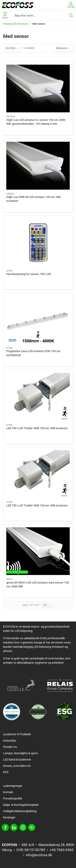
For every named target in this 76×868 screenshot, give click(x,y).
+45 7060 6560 (62, 850)
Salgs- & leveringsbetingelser (21, 805)
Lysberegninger (13, 786)
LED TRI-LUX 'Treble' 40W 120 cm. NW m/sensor (37, 505)
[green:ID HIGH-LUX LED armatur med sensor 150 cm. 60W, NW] (38, 551)
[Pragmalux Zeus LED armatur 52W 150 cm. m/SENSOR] (38, 320)
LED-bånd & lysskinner (17, 760)
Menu (5, 15)
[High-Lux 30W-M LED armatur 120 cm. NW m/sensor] (38, 166)
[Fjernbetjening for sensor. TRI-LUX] (38, 243)
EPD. (6, 772)
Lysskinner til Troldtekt (17, 734)
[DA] (18, 5)
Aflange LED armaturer (16, 24)
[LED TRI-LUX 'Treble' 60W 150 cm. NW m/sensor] (38, 397)
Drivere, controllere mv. (17, 766)
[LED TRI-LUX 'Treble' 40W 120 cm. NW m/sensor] (38, 474)
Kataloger (9, 817)
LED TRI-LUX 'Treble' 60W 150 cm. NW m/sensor (37, 428)
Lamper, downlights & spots (20, 753)
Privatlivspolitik (13, 798)
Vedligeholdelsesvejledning (20, 811)
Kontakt (8, 792)
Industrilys (10, 741)
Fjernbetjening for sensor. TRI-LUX (29, 274)
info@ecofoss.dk (39, 855)
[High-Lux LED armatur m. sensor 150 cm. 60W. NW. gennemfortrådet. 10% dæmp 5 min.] (38, 89)
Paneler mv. (10, 747)
